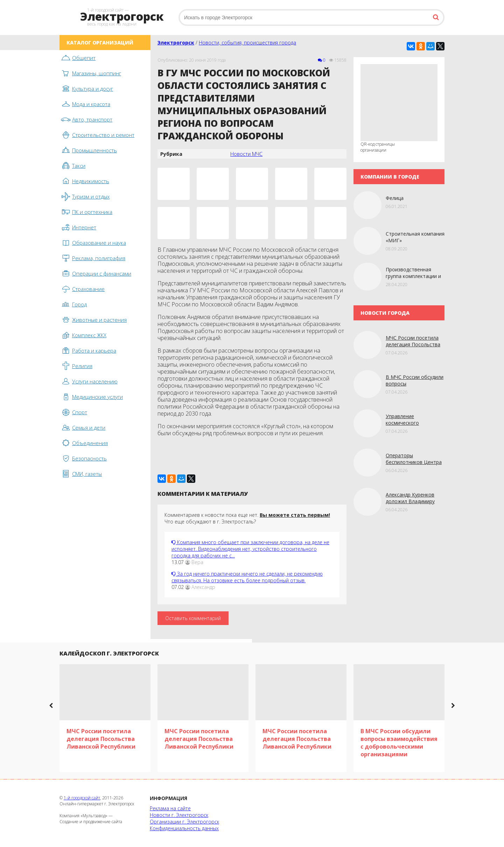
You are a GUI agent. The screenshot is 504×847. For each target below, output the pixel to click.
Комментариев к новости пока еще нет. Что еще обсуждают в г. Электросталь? (247, 518)
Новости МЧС (246, 154)
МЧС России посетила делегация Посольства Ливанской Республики (413, 344)
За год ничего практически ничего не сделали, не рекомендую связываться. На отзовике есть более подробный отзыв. (247, 577)
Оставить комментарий (193, 618)
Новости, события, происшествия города (247, 43)
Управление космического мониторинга (402, 423)
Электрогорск (176, 43)
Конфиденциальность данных (184, 828)
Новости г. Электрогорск (179, 815)
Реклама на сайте (170, 808)
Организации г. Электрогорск (184, 822)
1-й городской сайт (82, 798)
